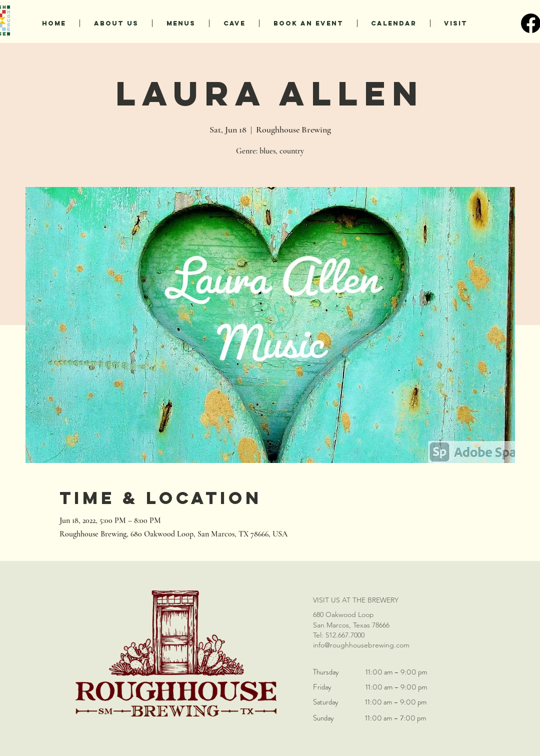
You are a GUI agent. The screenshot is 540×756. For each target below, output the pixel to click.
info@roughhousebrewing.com (361, 645)
